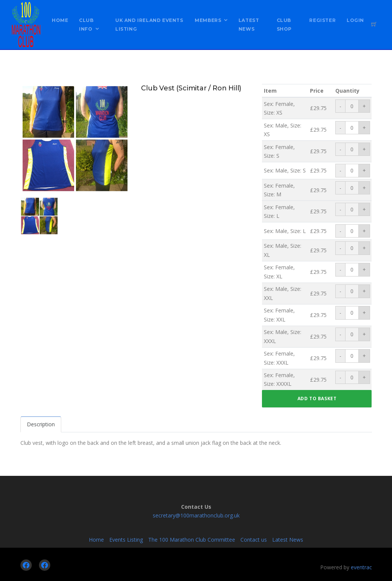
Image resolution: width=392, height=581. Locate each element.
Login (355, 20)
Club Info (86, 25)
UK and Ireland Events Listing (149, 25)
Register (322, 20)
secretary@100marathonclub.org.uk (196, 515)
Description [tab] (41, 424)
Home (60, 20)
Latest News (249, 25)
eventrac (361, 567)
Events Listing (126, 540)
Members (208, 20)
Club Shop (284, 25)
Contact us (254, 540)
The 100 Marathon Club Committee (192, 540)
